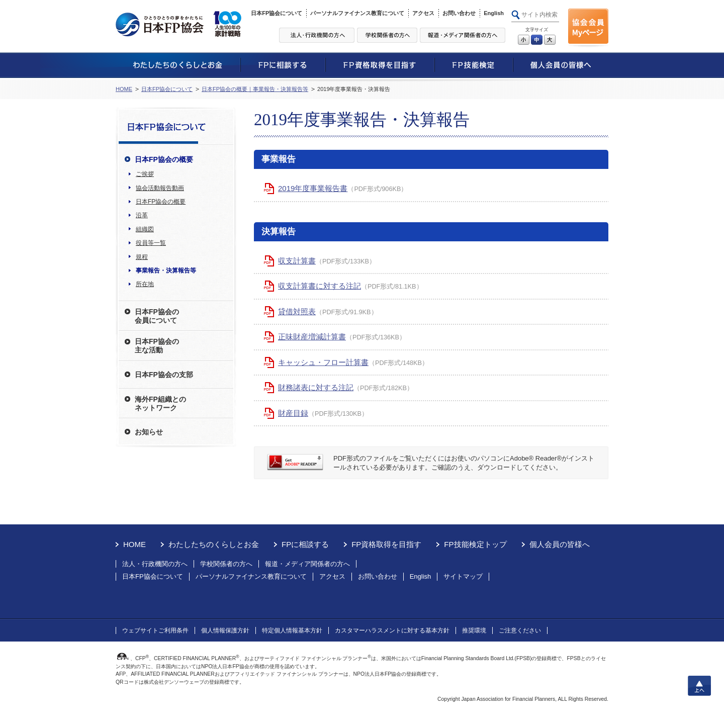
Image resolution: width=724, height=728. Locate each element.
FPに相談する (305, 544)
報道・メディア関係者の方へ (307, 564)
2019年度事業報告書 (313, 188)
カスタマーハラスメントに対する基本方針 (392, 630)
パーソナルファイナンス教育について (357, 13)
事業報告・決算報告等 (166, 270)
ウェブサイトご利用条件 (155, 630)
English (494, 13)
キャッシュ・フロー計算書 (323, 362)
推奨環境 (474, 630)
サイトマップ (463, 576)
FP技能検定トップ (475, 544)
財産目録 (293, 413)
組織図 (145, 229)
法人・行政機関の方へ (155, 564)
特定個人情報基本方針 (292, 630)
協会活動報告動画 (160, 188)
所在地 (145, 284)
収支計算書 (297, 261)
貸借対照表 (297, 311)
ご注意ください (520, 630)
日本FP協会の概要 (161, 202)
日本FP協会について (277, 13)
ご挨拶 (145, 174)
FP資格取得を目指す (386, 544)
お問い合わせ (459, 13)
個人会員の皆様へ (560, 544)
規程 (142, 257)
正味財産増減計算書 (312, 337)
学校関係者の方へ (226, 564)
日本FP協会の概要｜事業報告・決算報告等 (255, 89)
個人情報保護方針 (225, 630)
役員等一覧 (151, 243)
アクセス (423, 13)
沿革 (142, 215)
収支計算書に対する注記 (320, 286)
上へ (699, 686)
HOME (124, 89)
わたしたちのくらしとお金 (214, 544)
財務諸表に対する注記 (316, 387)
